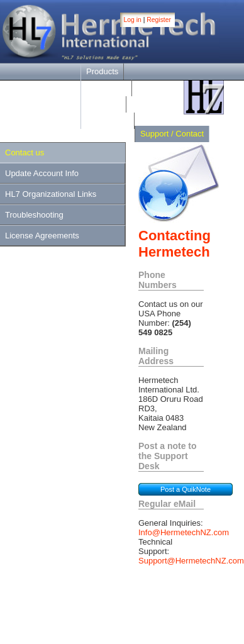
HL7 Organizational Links (51, 194)
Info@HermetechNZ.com (184, 532)
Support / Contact (172, 134)
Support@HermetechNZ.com (191, 561)
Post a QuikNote (186, 489)
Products (102, 71)
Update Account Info (42, 173)
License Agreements (42, 236)
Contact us (25, 153)
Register (159, 20)
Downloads (106, 88)
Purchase (103, 104)
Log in (133, 20)
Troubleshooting (34, 215)
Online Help (108, 120)
